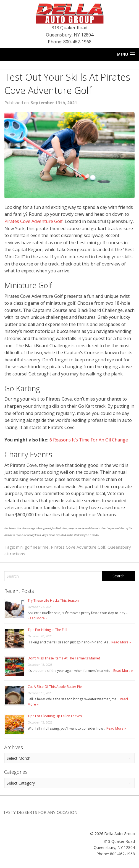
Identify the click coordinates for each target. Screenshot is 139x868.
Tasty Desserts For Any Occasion (40, 812)
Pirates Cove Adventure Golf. (34, 221)
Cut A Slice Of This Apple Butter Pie (55, 687)
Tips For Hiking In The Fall (47, 630)
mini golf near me (32, 547)
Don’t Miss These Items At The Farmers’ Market (64, 658)
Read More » (37, 618)
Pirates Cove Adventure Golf (78, 547)
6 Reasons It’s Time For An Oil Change (89, 440)
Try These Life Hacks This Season (53, 600)
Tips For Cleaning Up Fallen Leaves (55, 716)
